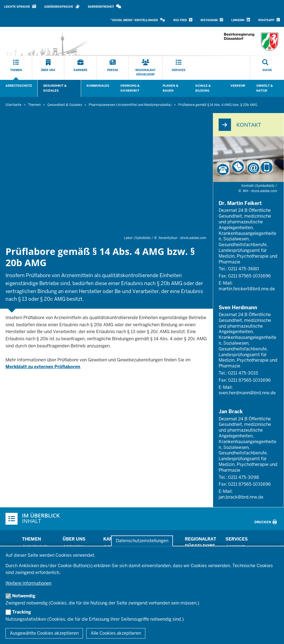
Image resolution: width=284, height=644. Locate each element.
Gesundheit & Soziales (55, 88)
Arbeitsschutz (19, 86)
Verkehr (238, 86)
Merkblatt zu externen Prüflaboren (43, 367)
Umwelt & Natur (264, 88)
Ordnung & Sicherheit (130, 88)
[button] (138, 20)
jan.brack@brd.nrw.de (241, 497)
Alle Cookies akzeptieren (116, 633)
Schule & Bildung (203, 88)
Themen (31, 539)
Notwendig (24, 596)
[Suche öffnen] (267, 68)
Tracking (22, 612)
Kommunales (98, 86)
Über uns (74, 539)
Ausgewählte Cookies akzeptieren (44, 633)
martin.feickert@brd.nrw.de (247, 289)
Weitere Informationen (28, 583)
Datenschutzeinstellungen (142, 541)
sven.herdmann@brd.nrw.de (247, 393)
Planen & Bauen (170, 88)
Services (237, 539)
